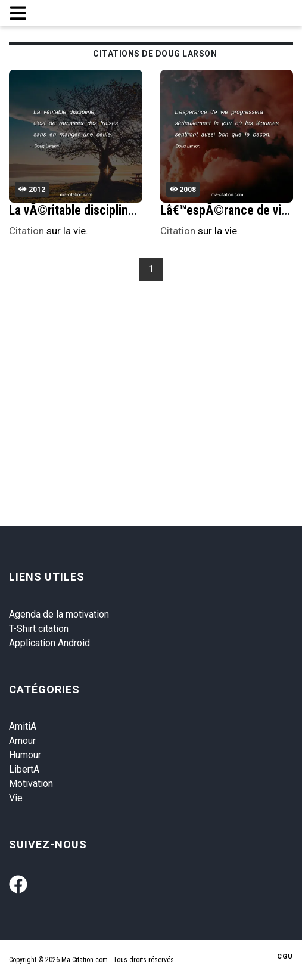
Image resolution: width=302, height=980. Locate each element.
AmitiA (23, 726)
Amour (22, 741)
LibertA (24, 769)
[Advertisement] (155, 374)
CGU (285, 956)
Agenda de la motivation (59, 614)
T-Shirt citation (39, 629)
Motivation (31, 784)
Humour (25, 755)
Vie (16, 798)
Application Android (49, 643)
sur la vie (66, 231)
